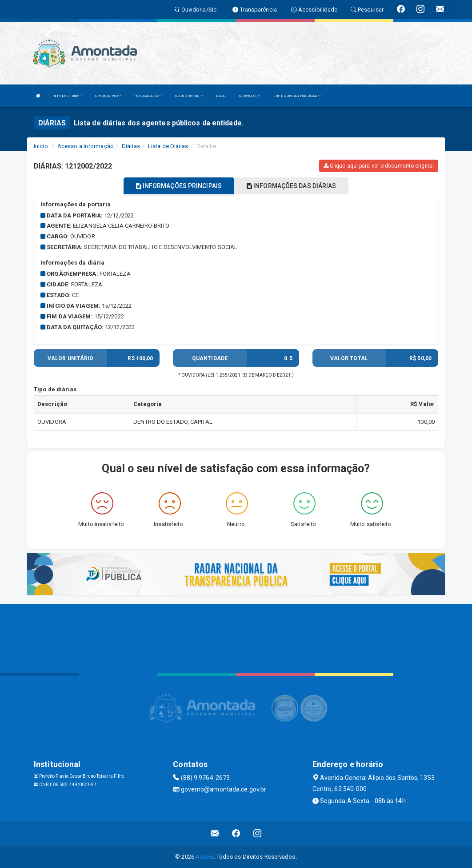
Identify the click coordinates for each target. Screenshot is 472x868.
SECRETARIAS (189, 96)
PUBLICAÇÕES (148, 96)
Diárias (131, 146)
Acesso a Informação (86, 146)
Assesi (205, 857)
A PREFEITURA (68, 96)
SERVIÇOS (249, 96)
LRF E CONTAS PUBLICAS (297, 96)
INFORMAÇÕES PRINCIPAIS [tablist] (179, 186)
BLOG (220, 96)
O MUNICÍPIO (108, 96)
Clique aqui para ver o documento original (379, 166)
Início (41, 146)
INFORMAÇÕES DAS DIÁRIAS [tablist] (292, 186)
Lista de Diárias (168, 146)
